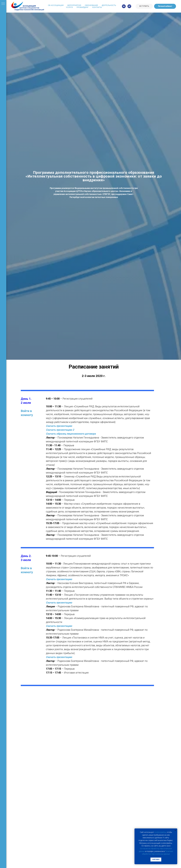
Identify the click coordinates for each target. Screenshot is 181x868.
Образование (91, 5)
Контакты (97, 7)
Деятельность (109, 5)
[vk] (124, 6)
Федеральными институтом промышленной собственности (104, 188)
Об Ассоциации (56, 5)
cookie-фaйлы (160, 832)
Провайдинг (83, 7)
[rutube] (129, 6)
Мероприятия (74, 5)
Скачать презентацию (59, 426)
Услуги (69, 7)
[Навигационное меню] (3, 4)
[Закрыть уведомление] (175, 830)
